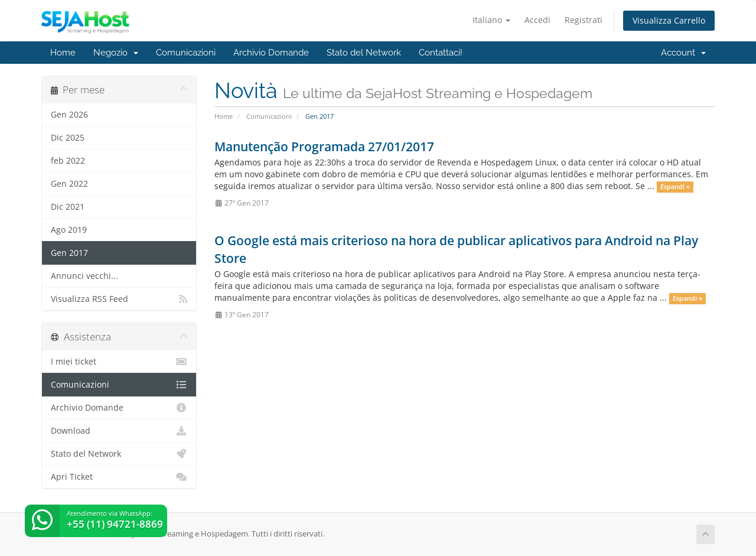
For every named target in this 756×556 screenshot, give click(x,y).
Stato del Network (364, 53)
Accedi (537, 20)
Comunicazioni (186, 53)
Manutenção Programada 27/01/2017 (324, 147)
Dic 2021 (68, 207)
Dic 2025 (68, 138)
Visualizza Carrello (669, 20)
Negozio (116, 53)
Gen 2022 (69, 184)
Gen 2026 (69, 115)
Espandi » (675, 187)
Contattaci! (441, 53)
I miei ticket (119, 362)
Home (63, 53)
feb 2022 (68, 161)
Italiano (491, 20)
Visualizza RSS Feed (119, 299)
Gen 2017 (69, 253)
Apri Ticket (119, 477)
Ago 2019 (69, 230)
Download (119, 431)
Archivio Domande (271, 53)
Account (683, 53)
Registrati (584, 20)
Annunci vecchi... (84, 276)
